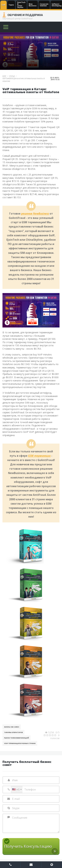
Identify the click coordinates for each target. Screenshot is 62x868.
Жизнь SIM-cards (12, 727)
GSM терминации (39, 456)
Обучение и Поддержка (25, 15)
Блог (5, 76)
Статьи (12, 76)
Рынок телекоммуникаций (17, 738)
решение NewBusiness (35, 214)
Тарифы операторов (13, 732)
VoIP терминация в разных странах (20, 743)
